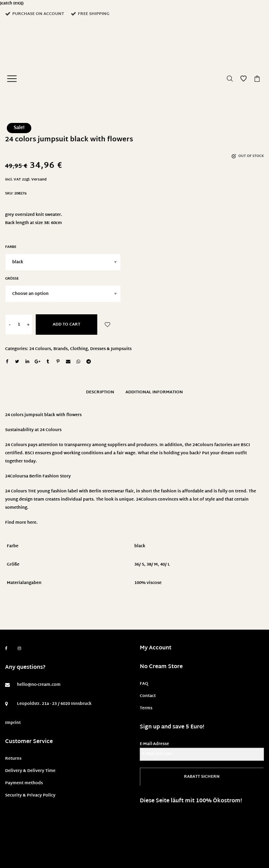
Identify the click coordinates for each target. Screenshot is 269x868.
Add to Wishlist (107, 325)
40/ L (165, 565)
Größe (12, 279)
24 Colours (40, 349)
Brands (61, 349)
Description (100, 392)
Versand (39, 180)
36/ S (139, 565)
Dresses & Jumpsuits (111, 349)
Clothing (79, 349)
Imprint (13, 723)
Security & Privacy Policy (30, 795)
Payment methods (24, 783)
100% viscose (148, 583)
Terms (146, 708)
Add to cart (66, 325)
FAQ (144, 684)
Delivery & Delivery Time (30, 771)
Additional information (154, 392)
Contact (148, 696)
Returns (13, 759)
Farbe (11, 247)
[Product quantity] (19, 325)
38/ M (152, 565)
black (140, 546)
